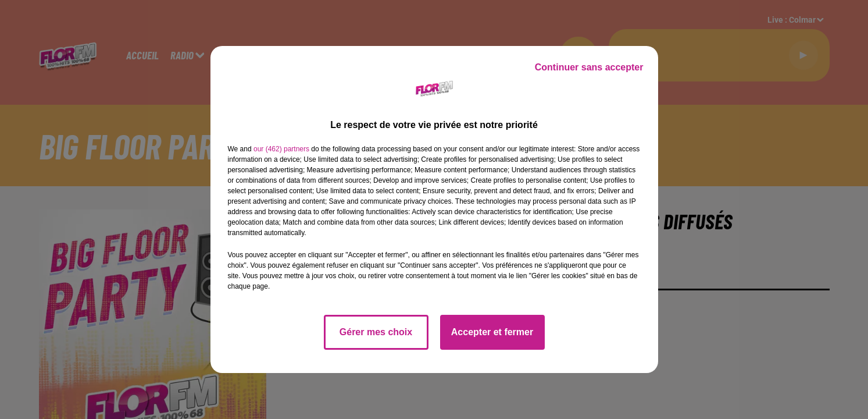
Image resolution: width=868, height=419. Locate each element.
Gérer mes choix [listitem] (376, 332)
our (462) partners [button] (281, 149)
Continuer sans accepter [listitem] (589, 67)
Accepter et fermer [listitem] (492, 332)
